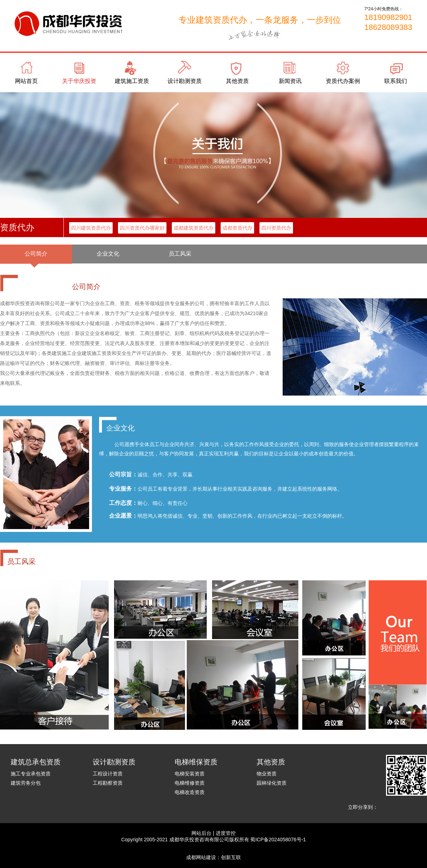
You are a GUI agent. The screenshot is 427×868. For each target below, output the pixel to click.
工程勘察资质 (108, 783)
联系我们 (396, 81)
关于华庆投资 (79, 81)
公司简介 (36, 254)
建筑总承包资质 (36, 762)
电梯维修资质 (190, 783)
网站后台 (201, 833)
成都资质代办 (237, 228)
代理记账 (36, 273)
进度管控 (226, 833)
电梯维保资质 (196, 762)
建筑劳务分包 (26, 783)
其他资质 (237, 81)
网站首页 (26, 81)
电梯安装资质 (190, 774)
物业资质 (267, 774)
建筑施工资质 (132, 81)
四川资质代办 (276, 228)
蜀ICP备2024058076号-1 (278, 840)
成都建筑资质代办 (194, 228)
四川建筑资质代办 (91, 228)
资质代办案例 (343, 81)
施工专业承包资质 (31, 774)
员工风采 (180, 254)
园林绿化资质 (272, 783)
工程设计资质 (108, 774)
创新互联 (231, 857)
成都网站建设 (201, 857)
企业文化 (108, 254)
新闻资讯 (290, 81)
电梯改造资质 (190, 792)
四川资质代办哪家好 (142, 228)
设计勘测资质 (185, 81)
